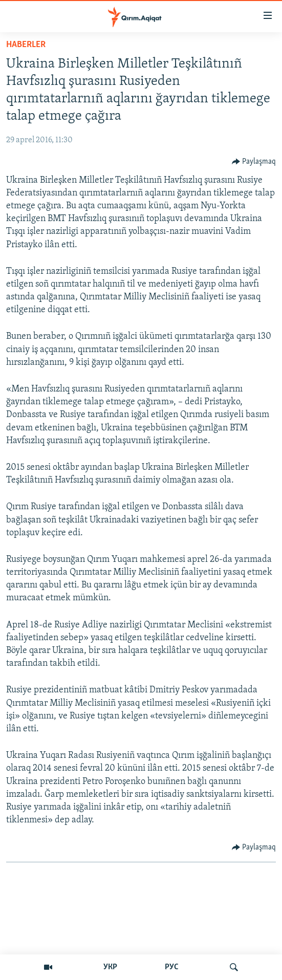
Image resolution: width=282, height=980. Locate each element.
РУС (172, 967)
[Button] (254, 162)
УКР (110, 967)
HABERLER (26, 45)
